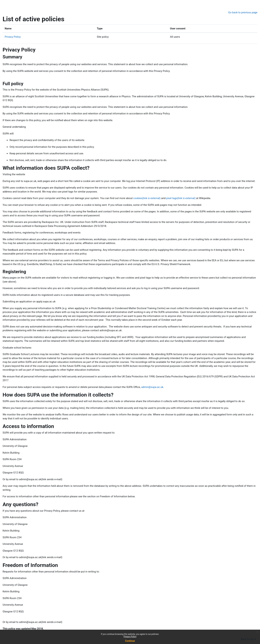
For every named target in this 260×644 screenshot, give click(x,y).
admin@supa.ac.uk (152, 387)
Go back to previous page (243, 12)
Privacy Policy (130, 637)
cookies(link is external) (147, 198)
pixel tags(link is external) (181, 198)
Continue (130, 641)
